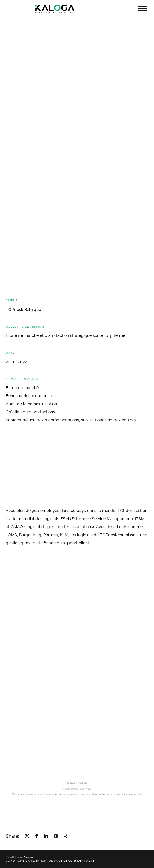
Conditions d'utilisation (26, 861)
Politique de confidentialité (71, 861)
